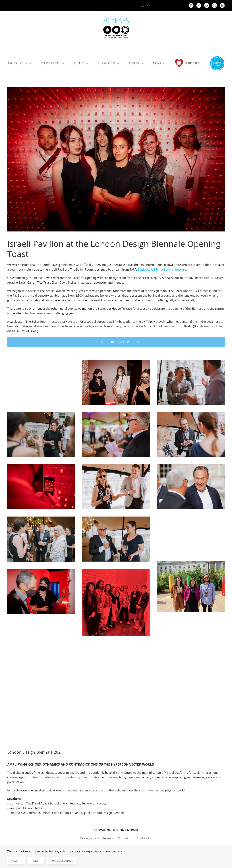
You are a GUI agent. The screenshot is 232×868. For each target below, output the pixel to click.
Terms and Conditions (118, 838)
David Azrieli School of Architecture (162, 269)
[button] (217, 63)
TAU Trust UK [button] (19, 63)
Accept (16, 861)
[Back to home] (116, 29)
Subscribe (187, 63)
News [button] (159, 63)
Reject (36, 861)
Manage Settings (62, 861)
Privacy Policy (90, 838)
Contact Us (144, 838)
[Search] (162, 5)
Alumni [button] (136, 63)
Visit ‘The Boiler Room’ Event (116, 342)
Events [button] (81, 63)
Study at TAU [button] (52, 63)
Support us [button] (108, 63)
